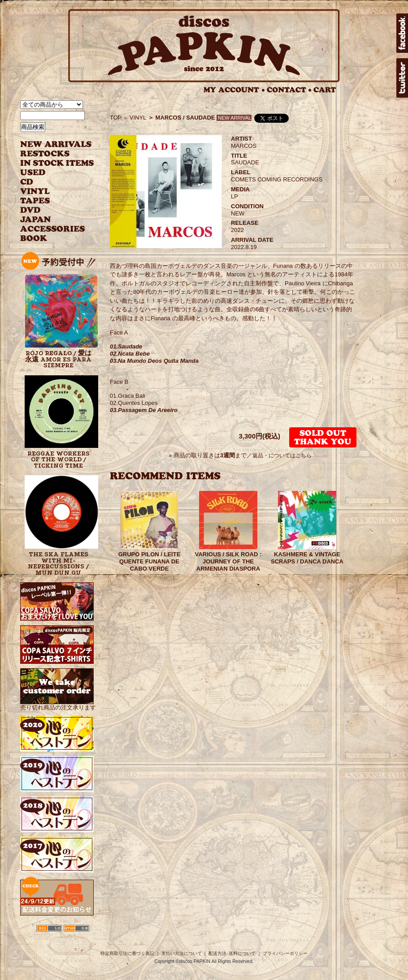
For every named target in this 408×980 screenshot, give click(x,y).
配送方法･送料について (232, 953)
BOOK (34, 239)
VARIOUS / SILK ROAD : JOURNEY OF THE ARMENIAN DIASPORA (228, 561)
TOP (116, 118)
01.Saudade (126, 346)
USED (50, 173)
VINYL (36, 191)
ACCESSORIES (53, 229)
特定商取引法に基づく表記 (127, 953)
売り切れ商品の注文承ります (58, 704)
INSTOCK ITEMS (57, 163)
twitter (402, 78)
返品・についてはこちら (282, 456)
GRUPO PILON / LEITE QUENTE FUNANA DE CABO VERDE (150, 561)
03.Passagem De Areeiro (144, 410)
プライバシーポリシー (285, 953)
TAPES (35, 201)
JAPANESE (50, 220)
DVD (30, 210)
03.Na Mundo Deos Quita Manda (154, 361)
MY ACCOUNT (234, 90)
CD (27, 182)
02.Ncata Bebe (130, 354)
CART (325, 90)
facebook (402, 33)
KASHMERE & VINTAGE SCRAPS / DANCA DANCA (307, 558)
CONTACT (289, 90)
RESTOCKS (50, 154)
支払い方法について (182, 953)
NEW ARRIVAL (56, 144)
